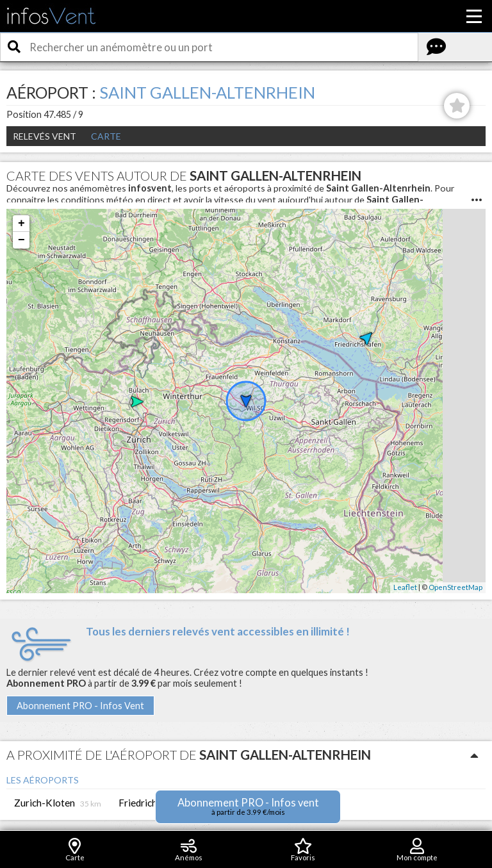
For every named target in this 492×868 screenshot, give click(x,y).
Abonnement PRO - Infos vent (248, 806)
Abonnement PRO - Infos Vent (80, 706)
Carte (106, 136)
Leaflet (405, 587)
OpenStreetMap (455, 587)
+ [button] (21, 224)
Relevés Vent (45, 136)
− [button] (21, 240)
